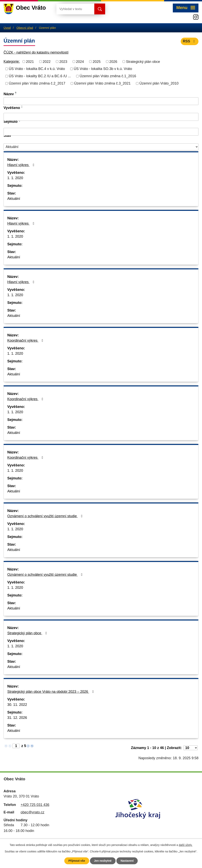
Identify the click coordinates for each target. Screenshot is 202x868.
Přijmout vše (77, 861)
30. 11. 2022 (17, 705)
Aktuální (14, 199)
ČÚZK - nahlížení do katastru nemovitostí (36, 52)
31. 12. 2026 (17, 718)
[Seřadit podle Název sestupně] (16, 94)
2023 (63, 61)
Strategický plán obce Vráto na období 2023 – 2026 (51, 692)
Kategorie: (12, 61)
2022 (47, 61)
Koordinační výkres (26, 341)
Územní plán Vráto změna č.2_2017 (37, 83)
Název (9, 94)
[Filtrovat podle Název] (101, 101)
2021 (30, 61)
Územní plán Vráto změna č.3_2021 (102, 83)
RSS (190, 41)
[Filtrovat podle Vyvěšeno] (101, 117)
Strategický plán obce (143, 61)
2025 (97, 61)
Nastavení (127, 861)
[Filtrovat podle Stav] (101, 147)
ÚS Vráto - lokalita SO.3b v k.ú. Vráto (103, 69)
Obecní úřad (25, 28)
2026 (113, 61)
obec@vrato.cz (32, 812)
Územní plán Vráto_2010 (159, 83)
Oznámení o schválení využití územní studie (46, 516)
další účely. (186, 845)
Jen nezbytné (103, 861)
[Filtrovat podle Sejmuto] (101, 132)
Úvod (7, 28)
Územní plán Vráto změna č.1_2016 (108, 76)
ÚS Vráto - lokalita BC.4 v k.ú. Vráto (37, 69)
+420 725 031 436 (35, 805)
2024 (80, 61)
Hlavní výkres (22, 165)
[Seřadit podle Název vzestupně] (16, 92)
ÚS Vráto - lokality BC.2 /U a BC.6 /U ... (40, 76)
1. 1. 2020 (15, 178)
